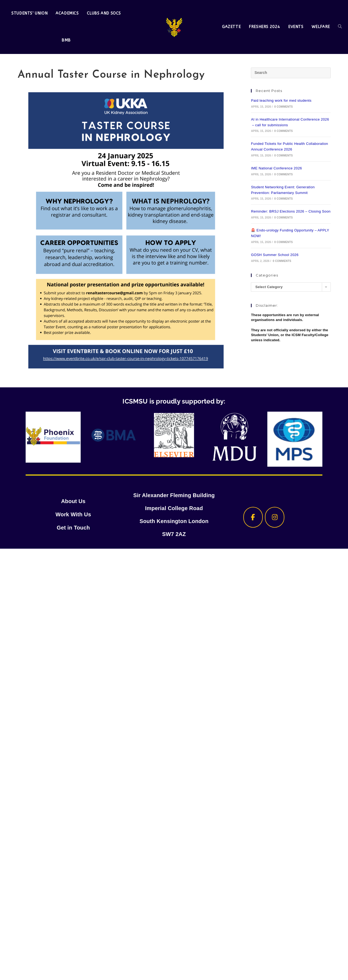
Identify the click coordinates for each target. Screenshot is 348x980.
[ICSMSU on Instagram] (275, 517)
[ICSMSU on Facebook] (253, 517)
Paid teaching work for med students (281, 100)
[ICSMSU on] (296, 517)
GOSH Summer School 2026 (275, 255)
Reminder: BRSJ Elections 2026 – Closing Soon (291, 211)
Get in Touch (73, 528)
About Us (73, 502)
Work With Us (73, 515)
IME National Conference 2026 (276, 168)
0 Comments (284, 107)
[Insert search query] (291, 73)
